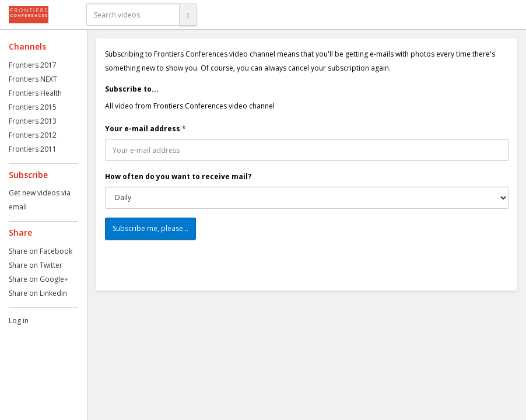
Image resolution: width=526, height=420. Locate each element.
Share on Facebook (41, 251)
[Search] (188, 15)
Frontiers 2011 (33, 149)
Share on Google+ (38, 279)
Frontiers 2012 (33, 135)
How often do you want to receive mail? (178, 176)
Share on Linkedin (38, 293)
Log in (19, 321)
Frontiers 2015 (33, 107)
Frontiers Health (35, 93)
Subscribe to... (132, 89)
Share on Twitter (36, 265)
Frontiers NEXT (33, 79)
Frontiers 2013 (33, 121)
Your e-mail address (143, 129)
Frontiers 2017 (33, 65)
